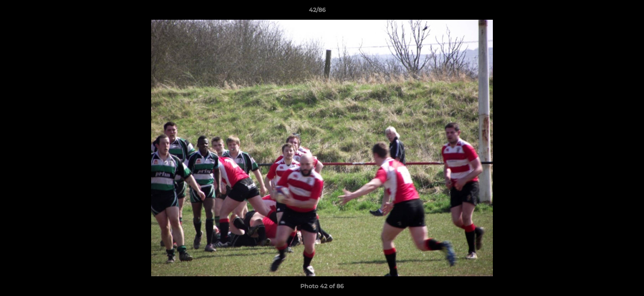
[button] (609, 12)
